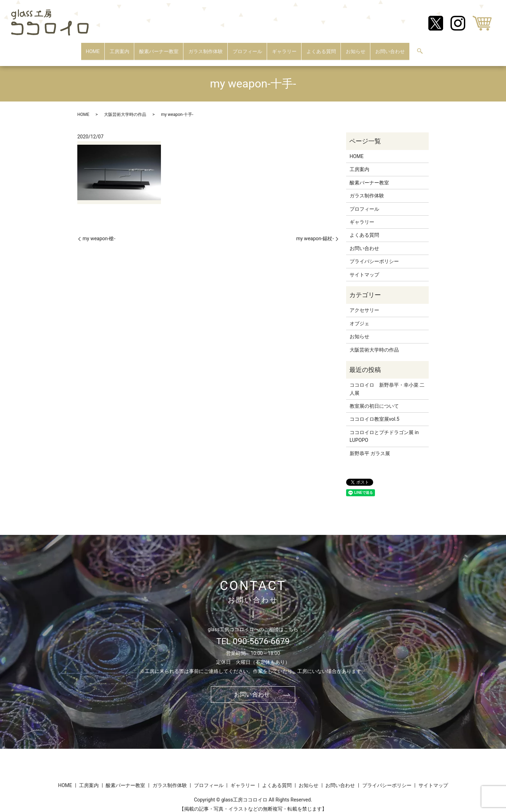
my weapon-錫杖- (315, 232)
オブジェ (359, 317)
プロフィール (247, 48)
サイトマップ (364, 268)
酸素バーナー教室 (159, 48)
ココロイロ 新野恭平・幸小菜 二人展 (387, 382)
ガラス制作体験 (206, 48)
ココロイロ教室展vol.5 (375, 412)
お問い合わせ (390, 48)
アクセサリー (364, 303)
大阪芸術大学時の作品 (125, 107)
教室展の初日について (374, 399)
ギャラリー (284, 48)
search (420, 48)
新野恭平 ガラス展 (370, 446)
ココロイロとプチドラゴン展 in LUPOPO (384, 430)
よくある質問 (321, 48)
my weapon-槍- (99, 232)
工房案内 (119, 48)
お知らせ (356, 48)
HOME (93, 48)
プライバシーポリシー (374, 255)
